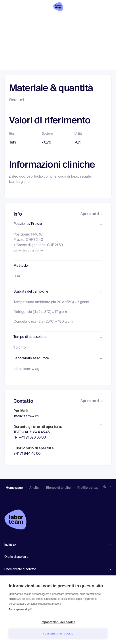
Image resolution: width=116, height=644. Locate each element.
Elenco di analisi (59, 19)
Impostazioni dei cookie (58, 622)
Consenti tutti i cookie (58, 634)
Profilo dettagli (92, 19)
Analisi (34, 19)
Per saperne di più (21, 609)
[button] (58, 224)
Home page (14, 19)
